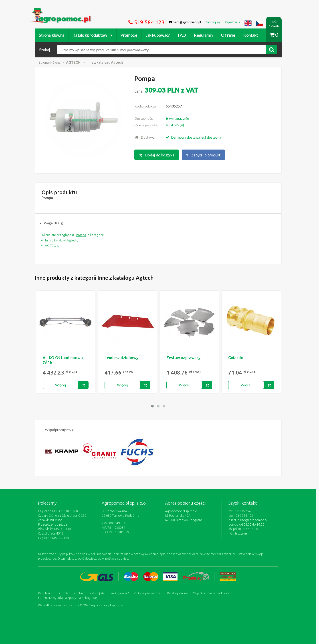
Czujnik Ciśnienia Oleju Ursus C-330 (64, 516)
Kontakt (252, 35)
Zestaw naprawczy (185, 358)
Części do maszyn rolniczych (214, 593)
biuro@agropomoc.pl (254, 520)
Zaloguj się (98, 593)
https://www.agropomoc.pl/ (48, 10)
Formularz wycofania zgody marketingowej (69, 598)
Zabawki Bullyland (52, 520)
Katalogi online (179, 593)
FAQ (183, 35)
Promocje (130, 35)
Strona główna (53, 35)
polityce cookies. (118, 559)
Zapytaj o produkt (205, 155)
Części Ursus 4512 (52, 533)
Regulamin (205, 35)
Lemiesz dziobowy (123, 358)
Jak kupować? (159, 35)
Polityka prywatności (149, 593)
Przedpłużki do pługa (54, 525)
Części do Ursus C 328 (55, 538)
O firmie (229, 35)
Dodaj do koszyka (158, 155)
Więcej (62, 385)
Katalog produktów (94, 35)
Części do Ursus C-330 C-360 (59, 511)
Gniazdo (237, 358)
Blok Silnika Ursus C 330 (56, 529)
